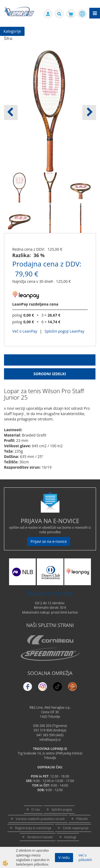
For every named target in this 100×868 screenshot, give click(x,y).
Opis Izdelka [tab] (50, 360)
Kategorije (12, 31)
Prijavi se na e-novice (49, 541)
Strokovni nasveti (40, 837)
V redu (64, 857)
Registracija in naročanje (33, 828)
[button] (89, 112)
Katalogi (70, 837)
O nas (36, 809)
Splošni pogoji (62, 809)
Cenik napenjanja (75, 828)
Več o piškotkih (85, 858)
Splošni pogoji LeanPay (64, 331)
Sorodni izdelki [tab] (50, 374)
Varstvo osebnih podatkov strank (40, 819)
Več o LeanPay (25, 331)
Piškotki (82, 819)
